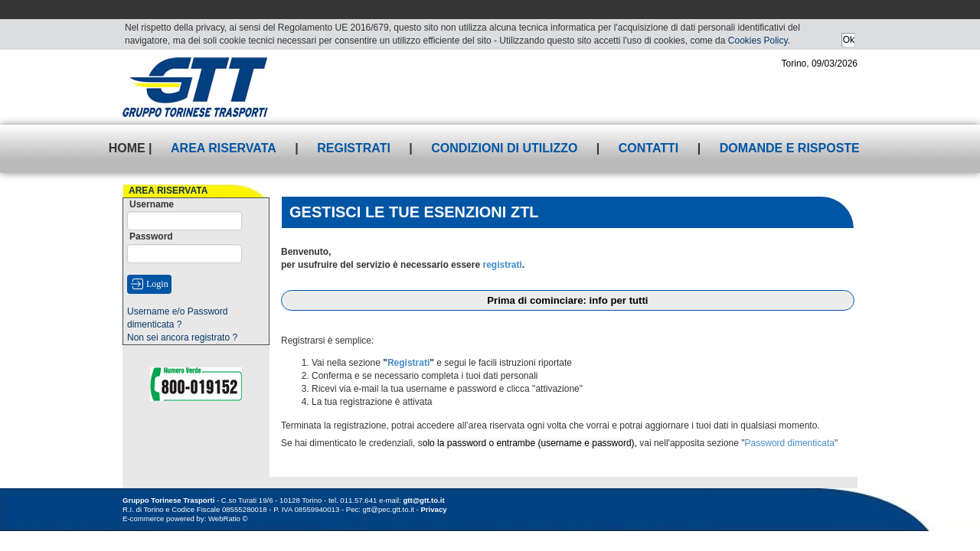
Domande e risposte (790, 148)
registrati (502, 265)
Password (151, 236)
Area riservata (224, 148)
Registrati (354, 148)
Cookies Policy (758, 41)
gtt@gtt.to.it (424, 500)
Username (152, 204)
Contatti (649, 148)
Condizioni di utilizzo (504, 148)
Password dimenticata (790, 443)
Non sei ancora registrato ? (182, 337)
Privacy (433, 509)
